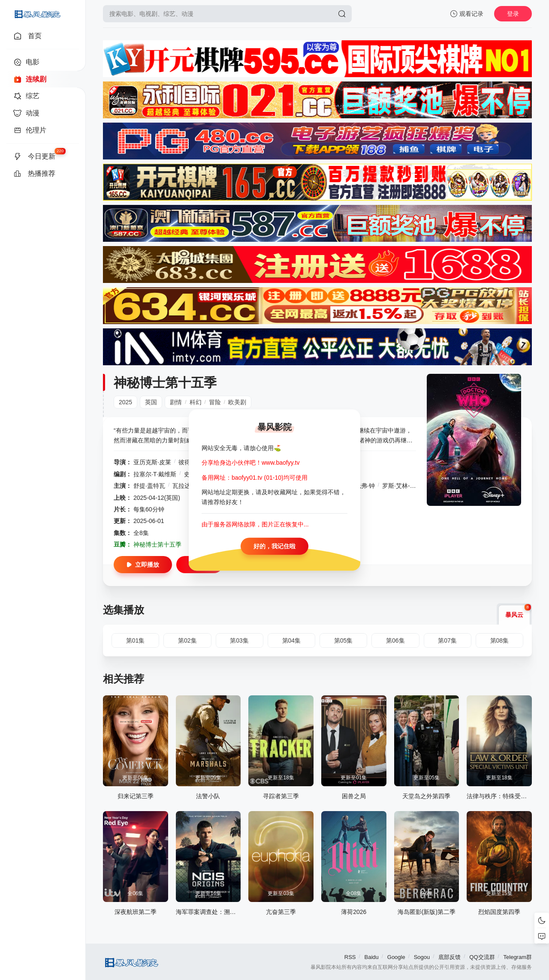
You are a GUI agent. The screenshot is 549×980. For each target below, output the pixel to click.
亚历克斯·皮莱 (152, 462)
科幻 (196, 402)
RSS (350, 957)
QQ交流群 (482, 957)
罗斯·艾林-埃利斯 (405, 486)
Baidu (372, 957)
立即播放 (143, 565)
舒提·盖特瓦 (149, 486)
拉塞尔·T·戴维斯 (155, 474)
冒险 (215, 402)
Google (396, 957)
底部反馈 (449, 957)
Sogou (422, 957)
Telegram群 (518, 957)
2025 (125, 402)
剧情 (176, 402)
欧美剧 (237, 402)
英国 (151, 402)
